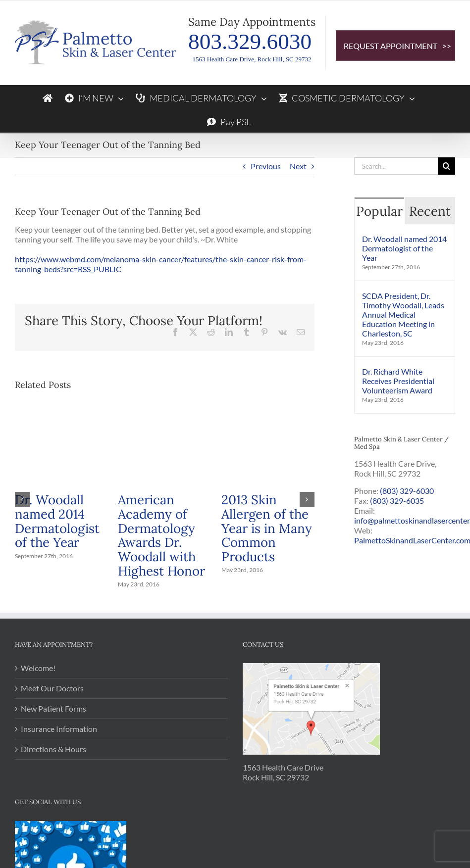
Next (298, 166)
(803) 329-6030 (407, 491)
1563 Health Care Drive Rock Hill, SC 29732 (283, 772)
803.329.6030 (250, 42)
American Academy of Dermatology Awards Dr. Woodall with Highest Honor (161, 535)
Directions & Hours (53, 749)
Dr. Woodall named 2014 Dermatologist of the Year (57, 521)
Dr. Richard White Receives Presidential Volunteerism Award (398, 381)
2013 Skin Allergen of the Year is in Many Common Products (267, 528)
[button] (22, 499)
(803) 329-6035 (397, 501)
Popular (379, 211)
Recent (430, 211)
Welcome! (38, 668)
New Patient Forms (53, 708)
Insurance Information (59, 729)
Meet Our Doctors (52, 688)
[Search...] (396, 166)
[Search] (446, 166)
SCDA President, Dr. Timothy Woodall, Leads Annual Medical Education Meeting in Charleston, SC (403, 314)
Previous (266, 166)
